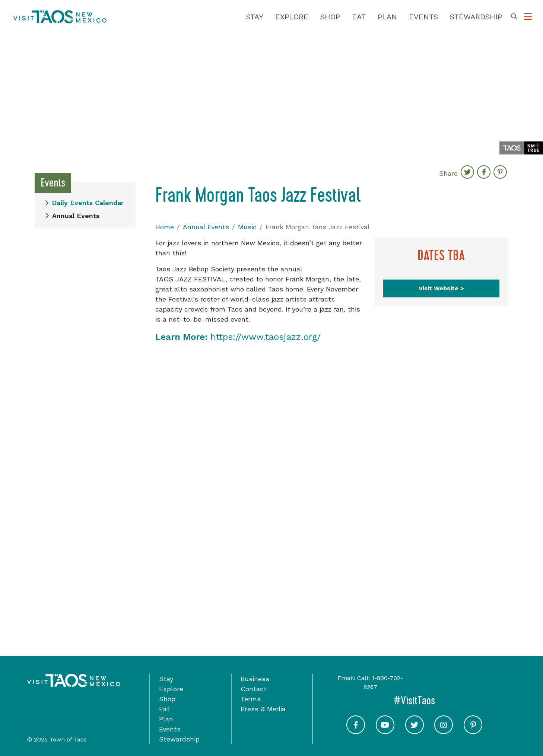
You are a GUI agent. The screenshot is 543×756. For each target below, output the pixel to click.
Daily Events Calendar (84, 203)
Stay (255, 17)
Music (247, 227)
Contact (254, 689)
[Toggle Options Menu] (528, 17)
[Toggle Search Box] (514, 17)
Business (255, 679)
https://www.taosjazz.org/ (238, 337)
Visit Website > (441, 288)
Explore (292, 17)
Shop (330, 17)
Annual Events (72, 216)
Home (165, 227)
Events (423, 17)
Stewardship (476, 17)
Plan (387, 17)
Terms (251, 699)
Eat (359, 17)
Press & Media (263, 709)
